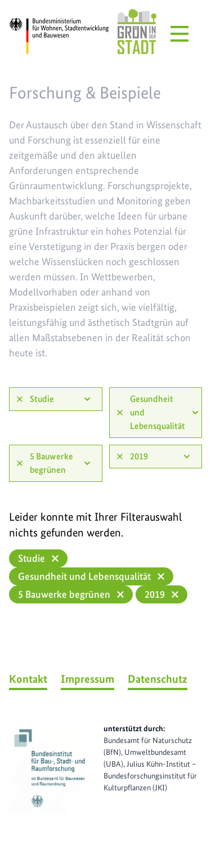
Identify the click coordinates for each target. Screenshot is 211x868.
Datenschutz (158, 679)
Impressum (87, 679)
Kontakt (28, 679)
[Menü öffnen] (179, 34)
